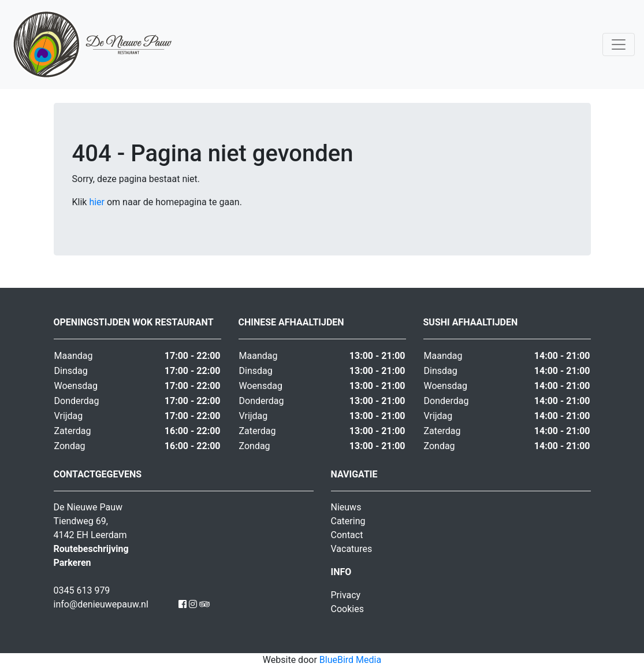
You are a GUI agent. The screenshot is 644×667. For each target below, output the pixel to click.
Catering (348, 521)
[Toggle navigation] (619, 45)
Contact (347, 535)
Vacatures (352, 549)
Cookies (347, 609)
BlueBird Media (350, 660)
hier (97, 202)
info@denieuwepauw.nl (101, 604)
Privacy (346, 595)
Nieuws (346, 507)
